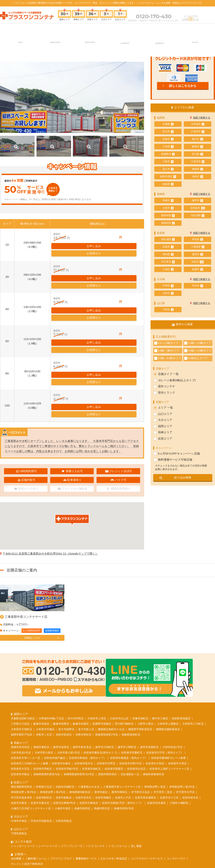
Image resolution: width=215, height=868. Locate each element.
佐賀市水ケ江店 (169, 746)
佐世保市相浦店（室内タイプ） (129, 706)
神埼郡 (168, 254)
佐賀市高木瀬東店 (145, 746)
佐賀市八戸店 (123, 746)
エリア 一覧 (165, 408)
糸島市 (198, 177)
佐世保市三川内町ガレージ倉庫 (29, 712)
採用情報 (194, 29)
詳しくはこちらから (183, 86)
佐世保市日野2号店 (131, 712)
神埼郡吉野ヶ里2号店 (182, 735)
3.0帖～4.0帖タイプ (200, 351)
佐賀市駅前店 (44, 746)
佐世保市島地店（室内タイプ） (88, 706)
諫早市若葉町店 (149, 696)
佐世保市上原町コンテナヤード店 (169, 717)
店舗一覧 (59, 828)
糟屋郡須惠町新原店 (168, 678)
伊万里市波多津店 (21, 746)
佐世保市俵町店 (91, 717)
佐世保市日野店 (106, 712)
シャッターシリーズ (23, 794)
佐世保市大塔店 (177, 712)
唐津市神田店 (119, 741)
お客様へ (160, 29)
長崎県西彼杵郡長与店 (47, 723)
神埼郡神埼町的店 (80, 741)
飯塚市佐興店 (81, 672)
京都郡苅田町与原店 (23, 667)
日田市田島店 (64, 769)
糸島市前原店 (64, 683)
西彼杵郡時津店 (107, 723)
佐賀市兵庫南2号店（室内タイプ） (123, 751)
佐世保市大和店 (155, 712)
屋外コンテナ (167, 386)
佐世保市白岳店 (136, 717)
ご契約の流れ (55, 29)
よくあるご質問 (156, 828)
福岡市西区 (168, 177)
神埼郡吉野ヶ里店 (155, 735)
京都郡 (168, 124)
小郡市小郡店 (145, 672)
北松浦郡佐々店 (130, 723)
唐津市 (198, 254)
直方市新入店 (86, 678)
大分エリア (165, 420)
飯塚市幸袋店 (41, 672)
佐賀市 (198, 262)
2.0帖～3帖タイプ (168, 351)
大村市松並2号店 (21, 701)
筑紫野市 (168, 154)
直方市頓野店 (66, 678)
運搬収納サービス (86, 807)
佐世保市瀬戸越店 (55, 706)
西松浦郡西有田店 (21, 735)
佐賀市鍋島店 (64, 746)
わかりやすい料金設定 (114, 807)
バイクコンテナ (95, 794)
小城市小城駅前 (179, 751)
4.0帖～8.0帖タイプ (170, 358)
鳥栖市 (198, 269)
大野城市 (198, 124)
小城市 (168, 269)
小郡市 (168, 162)
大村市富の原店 (44, 701)
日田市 (168, 293)
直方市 (168, 169)
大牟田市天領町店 (21, 678)
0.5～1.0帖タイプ (168, 343)
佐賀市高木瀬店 (156, 751)
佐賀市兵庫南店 (89, 751)
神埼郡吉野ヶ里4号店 (53, 741)
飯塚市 (198, 147)
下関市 (168, 310)
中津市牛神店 (19, 769)
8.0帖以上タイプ (198, 358)
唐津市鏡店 (101, 741)
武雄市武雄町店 (65, 735)
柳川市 (198, 139)
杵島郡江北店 (44, 735)
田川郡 (198, 154)
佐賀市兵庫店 (19, 751)
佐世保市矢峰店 (61, 712)
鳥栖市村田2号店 (124, 757)
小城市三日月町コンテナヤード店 (31, 757)
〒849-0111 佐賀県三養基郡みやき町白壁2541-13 (50, 519)
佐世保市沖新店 (20, 723)
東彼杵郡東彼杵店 (154, 723)
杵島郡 (198, 239)
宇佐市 (198, 286)
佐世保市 (198, 208)
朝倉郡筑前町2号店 (107, 683)
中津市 (168, 286)
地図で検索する (202, 118)
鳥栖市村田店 (82, 757)
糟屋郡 (198, 169)
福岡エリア (165, 426)
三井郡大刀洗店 (20, 672)
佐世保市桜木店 (84, 712)
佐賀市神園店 (103, 746)
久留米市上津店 (97, 667)
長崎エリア (165, 432)
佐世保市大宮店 (20, 717)
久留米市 (198, 132)
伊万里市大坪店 (185, 741)
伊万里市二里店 (163, 741)
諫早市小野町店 (127, 696)
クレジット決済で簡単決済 (27, 812)
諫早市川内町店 (105, 696)
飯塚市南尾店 (61, 672)
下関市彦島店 (19, 782)
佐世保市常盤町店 (132, 701)
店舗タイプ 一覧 (168, 374)
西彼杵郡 (168, 215)
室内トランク (167, 393)
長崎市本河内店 (20, 696)
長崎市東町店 (41, 696)
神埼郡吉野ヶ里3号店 (24, 741)
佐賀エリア (165, 438)
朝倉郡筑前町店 (131, 683)
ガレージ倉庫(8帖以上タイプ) (177, 380)
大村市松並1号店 (173, 696)
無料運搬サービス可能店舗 (175, 460)
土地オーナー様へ (90, 29)
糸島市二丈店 (44, 683)
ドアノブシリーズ (72, 794)
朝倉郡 (168, 184)
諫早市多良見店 (82, 696)
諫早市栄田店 (61, 696)
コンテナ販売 (125, 29)
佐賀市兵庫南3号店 (64, 751)
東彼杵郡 (168, 223)
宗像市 (168, 139)
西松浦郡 (168, 239)
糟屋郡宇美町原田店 (140, 678)
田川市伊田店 (76, 667)
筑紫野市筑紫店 (102, 672)
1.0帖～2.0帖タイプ (200, 343)
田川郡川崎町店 (124, 672)
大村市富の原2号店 (68, 701)
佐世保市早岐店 (43, 717)
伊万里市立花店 (140, 741)
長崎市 (168, 200)
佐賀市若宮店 (83, 746)
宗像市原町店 (140, 667)
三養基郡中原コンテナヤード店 (26, 582)
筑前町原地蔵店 (181, 667)
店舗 (20, 29)
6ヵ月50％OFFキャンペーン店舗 (179, 453)
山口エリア (165, 414)
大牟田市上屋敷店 (168, 672)
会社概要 (16, 807)
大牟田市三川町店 (193, 672)
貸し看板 (136, 794)
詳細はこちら (32, 603)
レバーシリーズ (48, 794)
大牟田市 (198, 162)
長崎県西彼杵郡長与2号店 (79, 723)
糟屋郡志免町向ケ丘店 (111, 678)
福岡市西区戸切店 (21, 683)
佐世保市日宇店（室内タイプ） (165, 701)
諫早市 (198, 200)
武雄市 (168, 247)
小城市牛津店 (63, 757)
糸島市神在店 (83, 683)
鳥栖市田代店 (102, 757)
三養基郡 (198, 247)
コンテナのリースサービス (147, 807)
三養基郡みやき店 (89, 735)
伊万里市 (168, 262)
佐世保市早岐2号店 (67, 717)
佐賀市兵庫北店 (40, 751)
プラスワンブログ (61, 807)
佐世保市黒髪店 (114, 717)
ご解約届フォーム (36, 807)
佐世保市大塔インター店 (25, 706)
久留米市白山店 (119, 667)
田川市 (168, 132)
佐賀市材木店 (190, 746)
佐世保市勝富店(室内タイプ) (100, 701)
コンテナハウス (176, 807)
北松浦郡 (198, 215)
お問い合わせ (135, 828)
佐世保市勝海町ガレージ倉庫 (168, 706)
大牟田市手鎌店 (45, 678)
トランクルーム (118, 794)
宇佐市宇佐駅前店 (41, 769)
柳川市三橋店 (160, 667)
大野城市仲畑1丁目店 (51, 667)
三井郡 (168, 147)
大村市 (168, 208)
